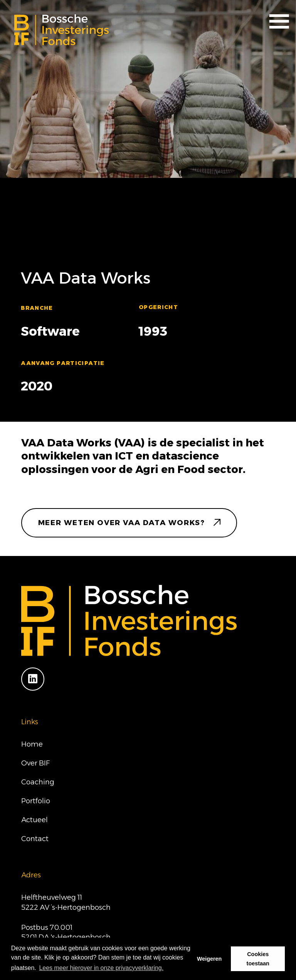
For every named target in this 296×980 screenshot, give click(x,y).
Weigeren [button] (209, 959)
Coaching (38, 782)
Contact (35, 839)
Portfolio (36, 801)
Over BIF (35, 763)
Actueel (34, 820)
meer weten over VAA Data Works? (122, 523)
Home (32, 744)
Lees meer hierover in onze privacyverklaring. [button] (101, 968)
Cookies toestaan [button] (258, 959)
